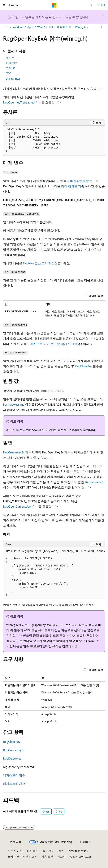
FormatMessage (14, 404)
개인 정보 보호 (77, 851)
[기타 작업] (102, 27)
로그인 (101, 5)
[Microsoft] (54, 5)
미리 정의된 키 (71, 186)
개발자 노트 (64, 27)
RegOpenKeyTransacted (19, 102)
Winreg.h (80, 27)
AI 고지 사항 (15, 851)
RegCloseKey (84, 366)
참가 (61, 851)
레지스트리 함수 (14, 775)
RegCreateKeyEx (81, 181)
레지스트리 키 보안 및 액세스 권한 (54, 344)
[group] (54, 573)
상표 (60, 856)
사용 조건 (47, 856)
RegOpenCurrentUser (17, 506)
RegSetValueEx (95, 482)
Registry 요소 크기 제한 (39, 263)
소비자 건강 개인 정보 (21, 856)
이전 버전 (33, 851)
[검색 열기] (92, 5)
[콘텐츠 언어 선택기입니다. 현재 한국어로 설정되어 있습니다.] (15, 842)
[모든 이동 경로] (6, 27)
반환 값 (11, 68)
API (51, 27)
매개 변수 (12, 63)
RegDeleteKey (12, 758)
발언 (9, 73)
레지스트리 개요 (14, 783)
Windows (18, 27)
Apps (30, 27)
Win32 (41, 27)
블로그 (47, 851)
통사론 (10, 58)
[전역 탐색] (4, 5)
